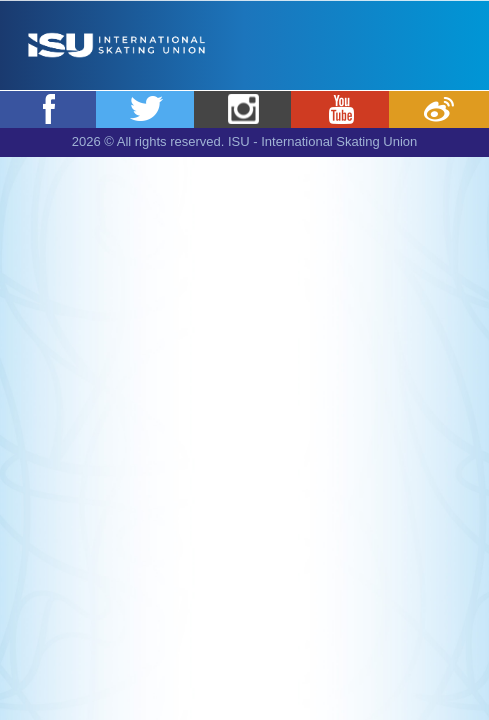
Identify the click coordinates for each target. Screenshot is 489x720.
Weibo (439, 109)
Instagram (244, 109)
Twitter (146, 109)
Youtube (341, 109)
